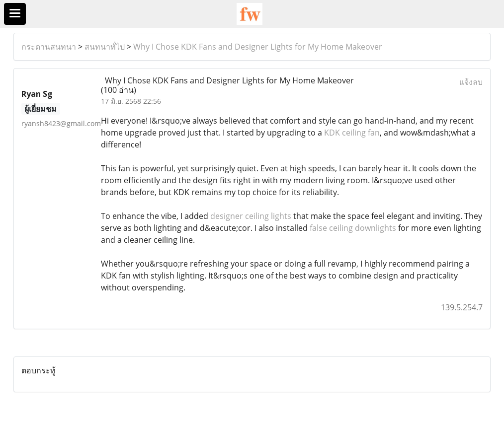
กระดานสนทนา (49, 47)
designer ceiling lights (251, 216)
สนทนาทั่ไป (105, 47)
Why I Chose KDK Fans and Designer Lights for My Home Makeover (258, 47)
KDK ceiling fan (352, 133)
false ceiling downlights (353, 228)
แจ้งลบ (471, 82)
